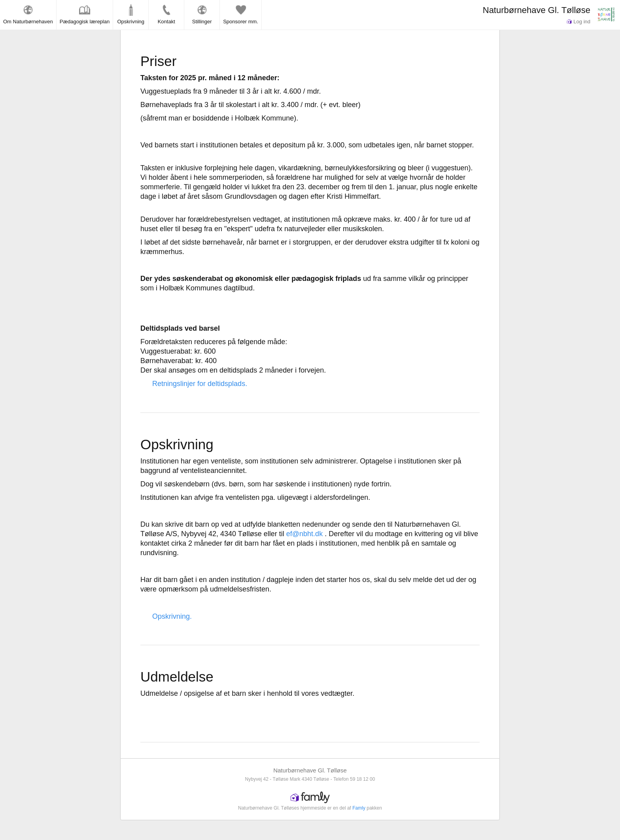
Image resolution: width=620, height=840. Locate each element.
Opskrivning (131, 14)
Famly (359, 808)
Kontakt (166, 14)
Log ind (578, 22)
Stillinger (202, 14)
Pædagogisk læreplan (85, 14)
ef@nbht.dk (304, 534)
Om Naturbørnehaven (28, 14)
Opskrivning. (172, 616)
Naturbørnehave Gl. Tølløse (537, 10)
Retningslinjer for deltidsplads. (200, 384)
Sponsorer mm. (241, 14)
